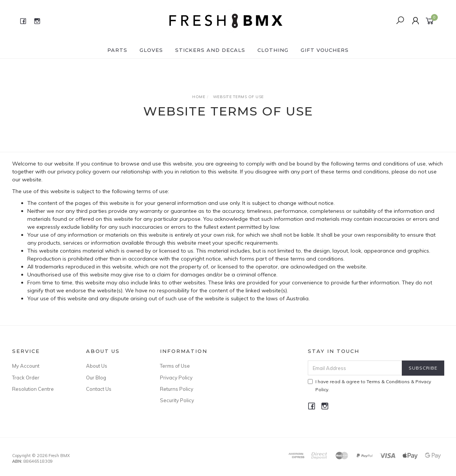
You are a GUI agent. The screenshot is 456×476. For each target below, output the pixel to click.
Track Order (26, 378)
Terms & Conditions (388, 382)
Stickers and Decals (210, 50)
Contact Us (99, 389)
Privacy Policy (176, 378)
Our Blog (96, 378)
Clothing (273, 50)
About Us (97, 366)
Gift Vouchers (325, 50)
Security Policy (177, 400)
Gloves (151, 50)
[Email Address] (355, 368)
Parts (117, 50)
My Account (26, 366)
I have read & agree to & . (369, 385)
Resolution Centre (33, 389)
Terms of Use (175, 366)
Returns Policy (177, 389)
